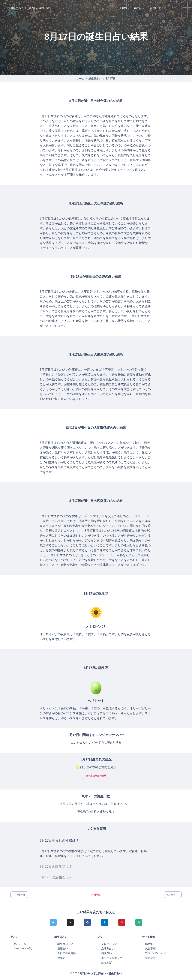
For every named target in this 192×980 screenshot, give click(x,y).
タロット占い (109, 944)
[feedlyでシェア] (139, 922)
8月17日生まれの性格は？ (59, 841)
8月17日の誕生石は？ (56, 877)
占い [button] (174, 8)
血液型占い (108, 949)
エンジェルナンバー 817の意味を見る (96, 743)
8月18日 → (173, 895)
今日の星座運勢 (67, 953)
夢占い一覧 (20, 944)
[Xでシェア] (70, 922)
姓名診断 (106, 963)
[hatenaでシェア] (105, 922)
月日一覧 (96, 895)
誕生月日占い (65, 944)
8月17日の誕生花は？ (56, 867)
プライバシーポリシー (158, 953)
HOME (124, 8)
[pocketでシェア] (122, 922)
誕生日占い (95, 79)
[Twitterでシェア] (53, 922)
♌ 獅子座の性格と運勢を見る (96, 767)
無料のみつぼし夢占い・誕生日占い (31, 8)
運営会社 (150, 958)
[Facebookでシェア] (87, 922)
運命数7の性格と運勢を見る (96, 812)
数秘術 (61, 958)
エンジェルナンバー (113, 958)
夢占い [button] (138, 8)
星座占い (63, 949)
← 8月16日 (19, 895)
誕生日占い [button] (156, 8)
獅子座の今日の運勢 (96, 776)
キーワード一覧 (23, 949)
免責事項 (150, 949)
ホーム (80, 79)
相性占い (106, 953)
